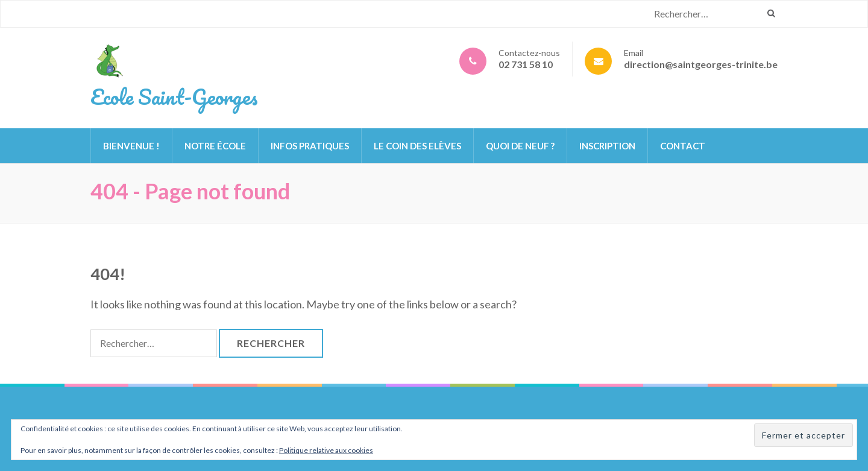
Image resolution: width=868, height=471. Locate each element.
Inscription (607, 146)
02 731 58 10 (526, 64)
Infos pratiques (310, 146)
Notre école (215, 146)
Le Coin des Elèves (417, 146)
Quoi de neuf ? (520, 146)
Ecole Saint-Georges (174, 96)
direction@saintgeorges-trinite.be (701, 64)
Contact (683, 146)
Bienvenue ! (131, 146)
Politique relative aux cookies (326, 450)
